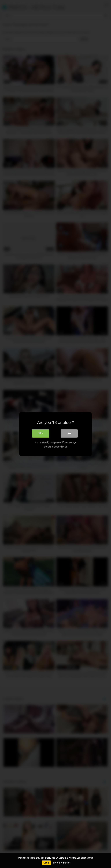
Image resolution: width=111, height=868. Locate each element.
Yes (41, 433)
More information (62, 863)
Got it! (46, 863)
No (69, 433)
